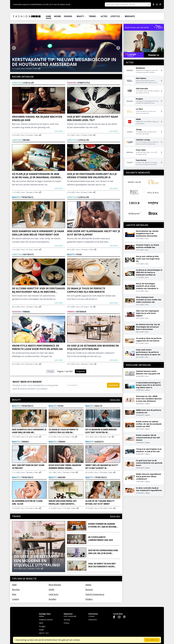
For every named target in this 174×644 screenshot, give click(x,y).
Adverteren (93, 620)
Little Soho (54, 594)
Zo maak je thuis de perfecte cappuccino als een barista (86, 290)
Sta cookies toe (152, 640)
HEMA (51, 590)
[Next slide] (118, 48)
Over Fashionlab (70, 616)
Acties (104, 16)
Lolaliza (15, 599)
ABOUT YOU (44, 633)
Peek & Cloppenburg (95, 594)
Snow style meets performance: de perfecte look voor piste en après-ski (37, 347)
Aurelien (52, 599)
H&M (14, 585)
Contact (92, 616)
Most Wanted (55, 585)
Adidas (88, 585)
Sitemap (67, 620)
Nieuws (58, 16)
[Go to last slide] (14, 48)
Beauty (81, 16)
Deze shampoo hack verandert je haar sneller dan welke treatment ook (38, 233)
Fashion (69, 16)
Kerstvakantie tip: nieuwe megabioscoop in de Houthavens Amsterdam (64, 62)
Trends (93, 16)
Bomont (89, 590)
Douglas (42, 626)
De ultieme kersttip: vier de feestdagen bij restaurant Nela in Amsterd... (38, 290)
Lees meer (60, 131)
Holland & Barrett (46, 620)
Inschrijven (113, 385)
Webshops (130, 16)
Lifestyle (116, 16)
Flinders (89, 599)
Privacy (66, 623)
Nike (14, 594)
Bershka (16, 590)
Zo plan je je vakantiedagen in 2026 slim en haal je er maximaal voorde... (37, 176)
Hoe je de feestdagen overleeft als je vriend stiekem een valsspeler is (92, 176)
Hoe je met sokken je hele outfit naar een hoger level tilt (92, 118)
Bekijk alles (115, 400)
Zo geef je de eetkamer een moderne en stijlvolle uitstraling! (93, 347)
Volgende (81, 371)
